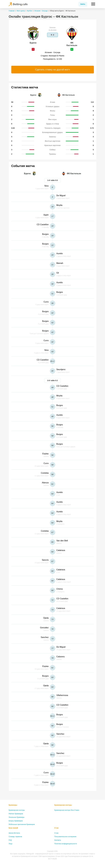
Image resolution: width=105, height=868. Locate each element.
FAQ (10, 840)
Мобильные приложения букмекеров (22, 824)
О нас (57, 828)
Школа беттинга (14, 833)
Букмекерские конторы (17, 810)
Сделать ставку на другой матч (53, 69)
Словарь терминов (15, 837)
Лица (11, 844)
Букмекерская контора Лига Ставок (67, 810)
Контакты (58, 840)
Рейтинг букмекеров (16, 814)
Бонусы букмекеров (16, 821)
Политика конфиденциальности (66, 844)
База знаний (13, 828)
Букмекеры (13, 805)
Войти (83, 4)
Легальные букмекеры (17, 817)
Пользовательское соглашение (65, 837)
